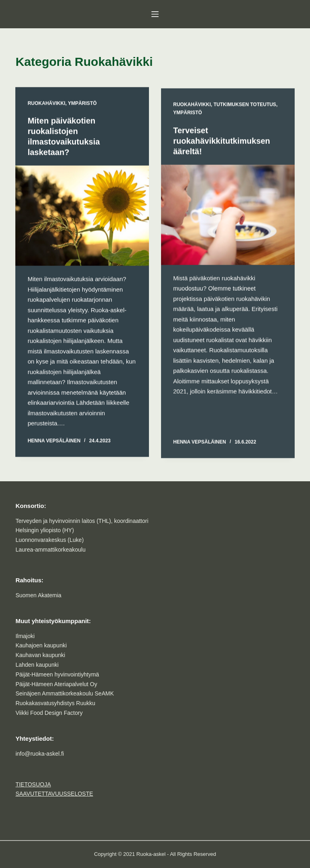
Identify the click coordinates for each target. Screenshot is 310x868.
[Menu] (155, 14)
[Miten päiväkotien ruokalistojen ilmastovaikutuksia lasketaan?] (82, 216)
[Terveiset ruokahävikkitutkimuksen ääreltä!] (228, 217)
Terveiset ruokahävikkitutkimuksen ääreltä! (222, 143)
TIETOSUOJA (33, 784)
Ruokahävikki (46, 104)
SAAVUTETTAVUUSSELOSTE (54, 794)
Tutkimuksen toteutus (245, 106)
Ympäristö (82, 104)
